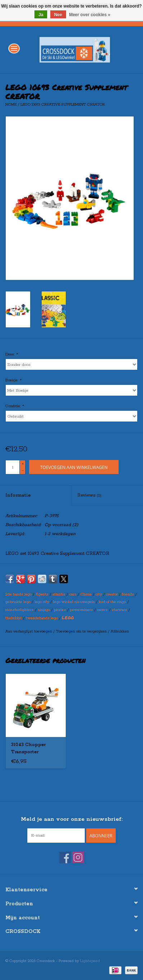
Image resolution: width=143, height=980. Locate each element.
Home (11, 105)
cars (73, 594)
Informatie (18, 495)
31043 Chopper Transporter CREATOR (28, 749)
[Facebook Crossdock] (65, 857)
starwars (119, 610)
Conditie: (15, 406)
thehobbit (14, 618)
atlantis (59, 594)
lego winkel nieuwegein (74, 602)
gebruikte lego (18, 602)
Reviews (89, 495)
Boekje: (13, 380)
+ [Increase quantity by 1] (23, 464)
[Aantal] (13, 467)
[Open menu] (14, 48)
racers (102, 610)
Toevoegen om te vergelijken (82, 631)
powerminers (82, 610)
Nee (58, 15)
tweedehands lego (42, 618)
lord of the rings (112, 602)
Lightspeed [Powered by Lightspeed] (90, 961)
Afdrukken (120, 631)
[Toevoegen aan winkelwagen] (74, 467)
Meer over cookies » (90, 15)
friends (128, 594)
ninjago (44, 610)
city (99, 594)
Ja (41, 15)
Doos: (11, 354)
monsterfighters (20, 610)
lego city (42, 602)
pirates (60, 610)
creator (112, 594)
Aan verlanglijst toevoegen (29, 631)
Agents (42, 594)
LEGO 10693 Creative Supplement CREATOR (63, 105)
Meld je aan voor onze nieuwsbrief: (72, 819)
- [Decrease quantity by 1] (23, 470)
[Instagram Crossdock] (78, 857)
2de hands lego (19, 594)
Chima (86, 594)
